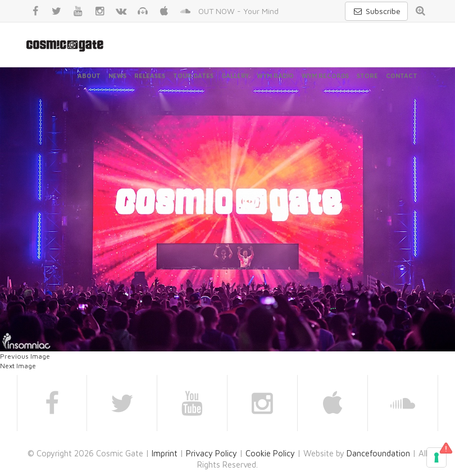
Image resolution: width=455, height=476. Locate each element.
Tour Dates (193, 75)
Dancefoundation (378, 453)
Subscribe (376, 11)
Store (367, 75)
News (117, 75)
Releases (150, 75)
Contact (402, 75)
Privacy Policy (211, 453)
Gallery (235, 75)
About (89, 75)
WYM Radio (275, 75)
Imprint (165, 453)
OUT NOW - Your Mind (238, 11)
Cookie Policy (270, 453)
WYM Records (325, 75)
